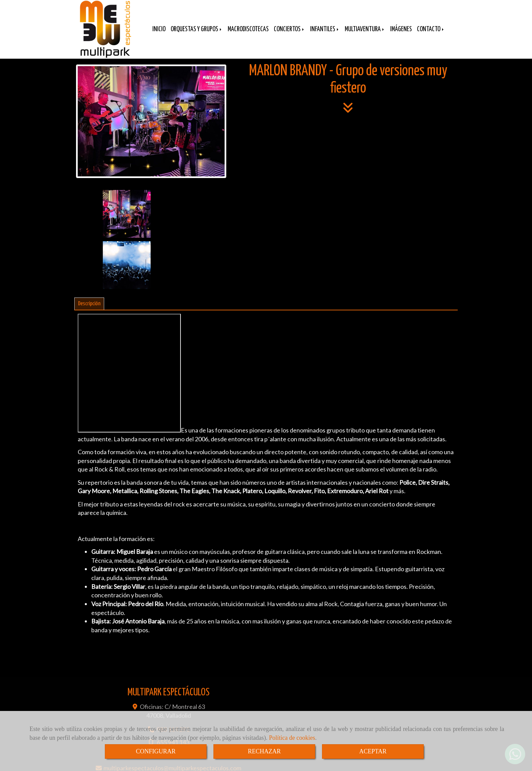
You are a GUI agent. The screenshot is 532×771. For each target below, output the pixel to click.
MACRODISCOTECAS (248, 34)
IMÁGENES (401, 34)
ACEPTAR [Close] (373, 751)
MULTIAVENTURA (365, 34)
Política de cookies (292, 738)
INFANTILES (325, 34)
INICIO (159, 34)
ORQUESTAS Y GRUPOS (197, 34)
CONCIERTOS (289, 34)
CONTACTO (431, 34)
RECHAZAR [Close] (264, 751)
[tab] (89, 259)
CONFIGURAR (156, 751)
